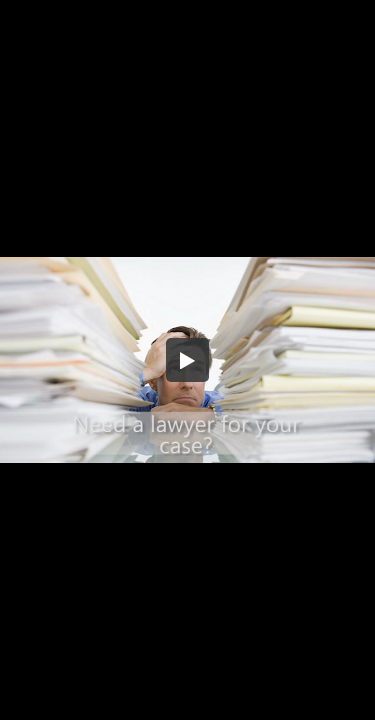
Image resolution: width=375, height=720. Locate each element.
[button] (188, 360)
